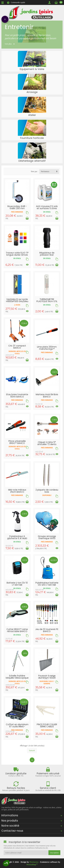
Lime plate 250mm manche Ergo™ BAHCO (47, 349)
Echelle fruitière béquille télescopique (17, 677)
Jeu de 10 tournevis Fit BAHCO (47, 630)
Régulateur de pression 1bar (47, 254)
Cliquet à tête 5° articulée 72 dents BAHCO (47, 444)
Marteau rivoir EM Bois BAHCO (47, 395)
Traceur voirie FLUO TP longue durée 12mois (17, 254)
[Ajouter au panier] (27, 218)
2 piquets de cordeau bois (47, 491)
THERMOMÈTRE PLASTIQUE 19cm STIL (47, 300)
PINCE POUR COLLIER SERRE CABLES (47, 725)
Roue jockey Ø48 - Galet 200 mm (17, 207)
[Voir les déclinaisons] (27, 265)
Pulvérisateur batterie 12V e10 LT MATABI (47, 584)
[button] (6, 863)
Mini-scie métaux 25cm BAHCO (17, 491)
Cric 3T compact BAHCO (17, 347)
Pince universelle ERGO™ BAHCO (17, 442)
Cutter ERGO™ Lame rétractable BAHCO (17, 630)
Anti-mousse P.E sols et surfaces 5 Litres (47, 207)
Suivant (32, 750)
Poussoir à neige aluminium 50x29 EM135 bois (47, 678)
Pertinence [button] (45, 171)
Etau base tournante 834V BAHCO (17, 395)
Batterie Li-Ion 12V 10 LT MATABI (17, 584)
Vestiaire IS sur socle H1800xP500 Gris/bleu (17, 300)
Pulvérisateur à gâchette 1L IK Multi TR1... (17, 538)
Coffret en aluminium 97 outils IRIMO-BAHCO (17, 727)
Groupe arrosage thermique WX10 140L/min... (47, 538)
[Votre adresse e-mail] (26, 853)
